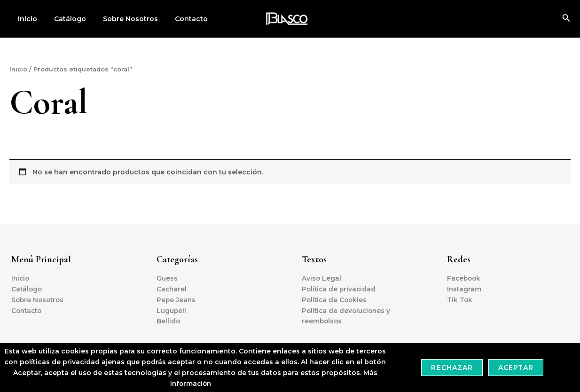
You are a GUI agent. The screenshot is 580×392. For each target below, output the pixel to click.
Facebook (465, 278)
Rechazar (452, 368)
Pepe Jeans (176, 299)
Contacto (178, 19)
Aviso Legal (322, 278)
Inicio (26, 19)
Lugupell (172, 310)
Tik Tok (460, 299)
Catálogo (64, 19)
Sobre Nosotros (121, 19)
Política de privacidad (340, 289)
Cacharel (172, 289)
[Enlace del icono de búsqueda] (566, 19)
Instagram (465, 289)
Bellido (169, 321)
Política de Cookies (335, 299)
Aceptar (516, 368)
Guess (167, 278)
